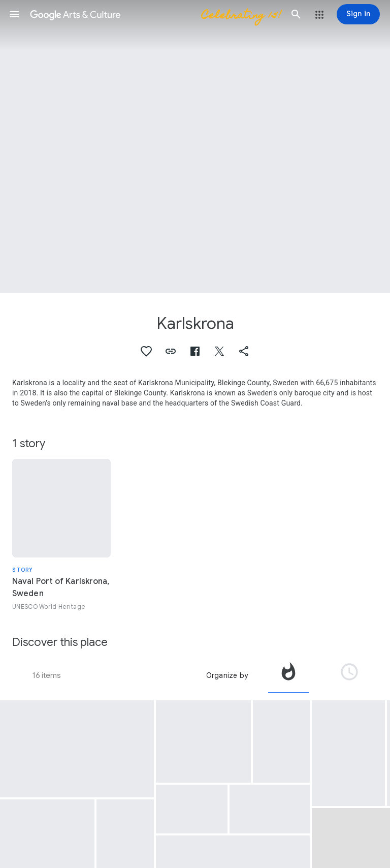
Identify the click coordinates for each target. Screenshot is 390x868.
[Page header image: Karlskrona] (195, 146)
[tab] (288, 675)
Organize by (227, 675)
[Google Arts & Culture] (155, 14)
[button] (14, 14)
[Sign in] (358, 14)
